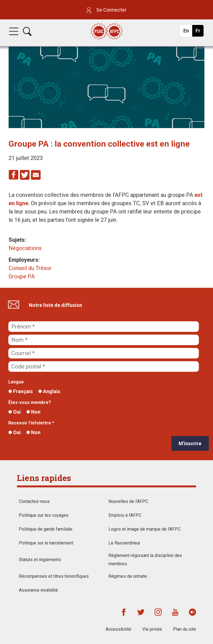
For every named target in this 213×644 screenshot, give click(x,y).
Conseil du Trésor (30, 268)
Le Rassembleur (124, 543)
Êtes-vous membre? (30, 402)
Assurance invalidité (38, 590)
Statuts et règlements (40, 560)
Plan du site (185, 629)
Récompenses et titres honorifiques (54, 576)
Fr (199, 32)
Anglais (49, 391)
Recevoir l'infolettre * (31, 423)
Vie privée (152, 629)
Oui (15, 412)
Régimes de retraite (128, 576)
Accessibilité (118, 629)
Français (21, 391)
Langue (16, 382)
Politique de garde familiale (46, 529)
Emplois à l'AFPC (125, 515)
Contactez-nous (34, 501)
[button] (14, 36)
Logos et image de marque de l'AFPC (144, 529)
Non (33, 412)
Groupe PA (22, 276)
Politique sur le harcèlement (46, 543)
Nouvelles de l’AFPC (128, 501)
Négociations (25, 248)
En (188, 32)
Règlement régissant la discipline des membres (145, 560)
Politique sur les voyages (44, 515)
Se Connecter (106, 10)
